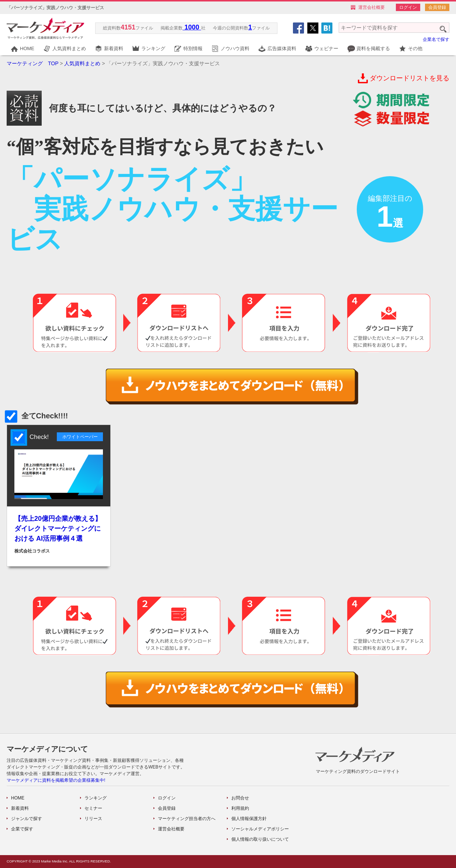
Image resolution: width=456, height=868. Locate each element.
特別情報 (193, 48)
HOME (27, 48)
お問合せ (240, 798)
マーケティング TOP (32, 63)
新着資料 (114, 48)
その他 (415, 48)
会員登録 (437, 7)
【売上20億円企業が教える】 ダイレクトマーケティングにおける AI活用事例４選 (58, 529)
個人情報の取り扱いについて (260, 839)
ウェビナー (326, 48)
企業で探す (22, 829)
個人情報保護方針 (249, 819)
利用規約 (240, 808)
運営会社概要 (372, 7)
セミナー (93, 808)
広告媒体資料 (282, 48)
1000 (192, 27)
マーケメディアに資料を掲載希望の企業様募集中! (56, 780)
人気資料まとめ (69, 48)
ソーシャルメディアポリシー (260, 829)
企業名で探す (436, 39)
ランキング (153, 48)
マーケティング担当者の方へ (187, 819)
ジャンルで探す (27, 819)
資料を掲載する (373, 48)
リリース (93, 819)
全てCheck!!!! (37, 416)
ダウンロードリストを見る (410, 78)
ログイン (408, 7)
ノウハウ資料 (235, 48)
